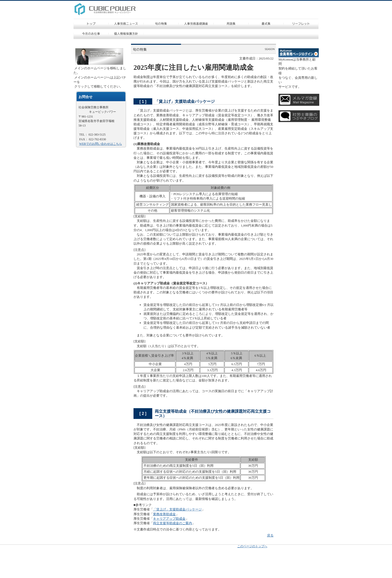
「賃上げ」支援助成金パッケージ (177, 509)
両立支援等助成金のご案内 (172, 523)
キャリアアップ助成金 (169, 519)
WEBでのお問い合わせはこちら (101, 144)
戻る (270, 535)
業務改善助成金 (164, 514)
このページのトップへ (252, 546)
